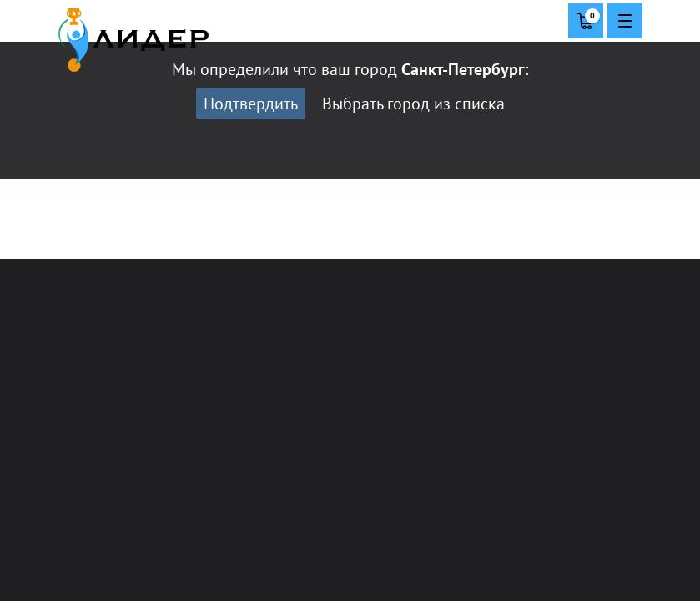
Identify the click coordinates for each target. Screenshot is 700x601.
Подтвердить (251, 104)
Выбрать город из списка (413, 104)
